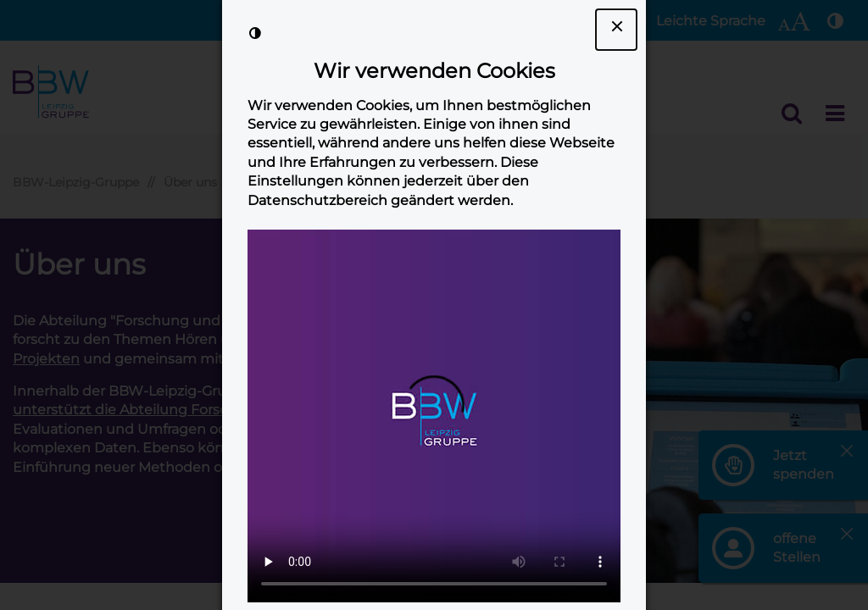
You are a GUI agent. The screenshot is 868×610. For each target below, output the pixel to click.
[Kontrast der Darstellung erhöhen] (255, 33)
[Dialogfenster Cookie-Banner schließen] (616, 30)
